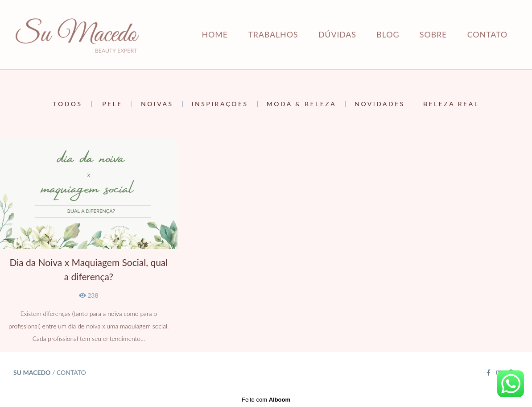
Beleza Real (451, 104)
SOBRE (433, 34)
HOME (214, 34)
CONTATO (487, 34)
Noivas (157, 104)
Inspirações (220, 104)
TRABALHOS (273, 34)
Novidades (380, 104)
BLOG (388, 34)
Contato (71, 373)
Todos (68, 104)
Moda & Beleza (302, 104)
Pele (112, 104)
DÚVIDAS (337, 34)
